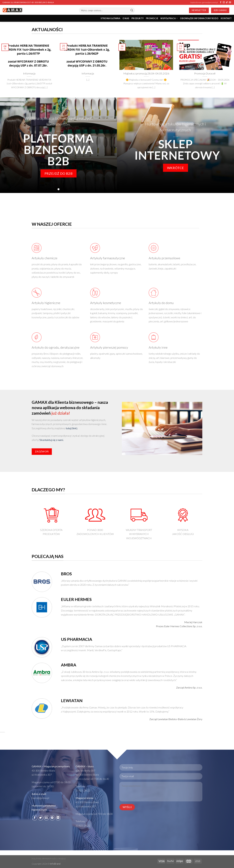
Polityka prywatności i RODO (49, 859)
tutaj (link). (72, 428)
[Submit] (132, 10)
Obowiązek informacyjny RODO (199, 18)
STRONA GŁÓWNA (110, 18)
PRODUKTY (138, 18)
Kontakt (226, 18)
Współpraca (169, 18)
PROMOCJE (152, 18)
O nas (126, 18)
